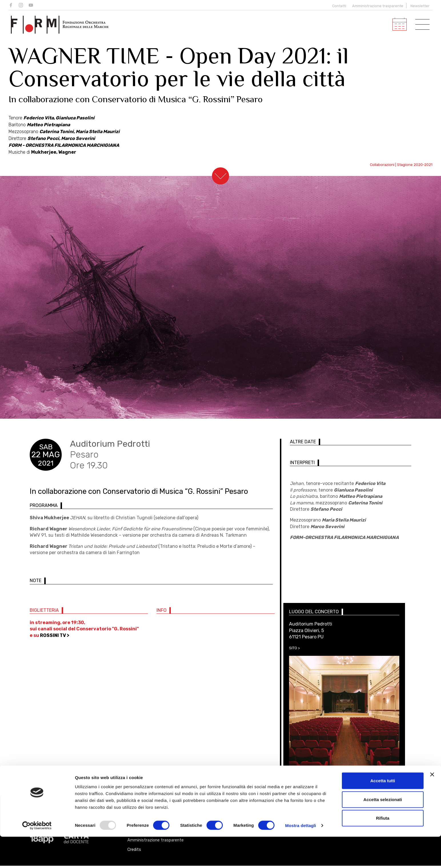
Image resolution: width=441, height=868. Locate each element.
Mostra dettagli (300, 857)
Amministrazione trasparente (378, 6)
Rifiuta (383, 849)
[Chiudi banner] (432, 806)
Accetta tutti (383, 812)
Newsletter (420, 6)
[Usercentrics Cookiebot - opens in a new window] (37, 857)
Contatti (338, 6)
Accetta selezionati (383, 831)
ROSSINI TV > (55, 638)
